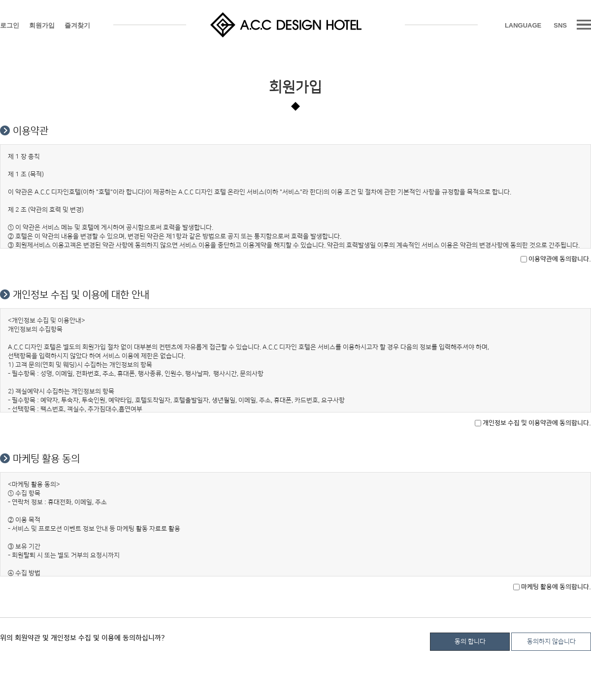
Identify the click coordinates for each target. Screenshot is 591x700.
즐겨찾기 (77, 25)
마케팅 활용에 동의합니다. (552, 587)
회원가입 (42, 25)
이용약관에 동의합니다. (556, 259)
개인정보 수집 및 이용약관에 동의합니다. (533, 423)
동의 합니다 (470, 641)
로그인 (10, 25)
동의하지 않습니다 (551, 641)
